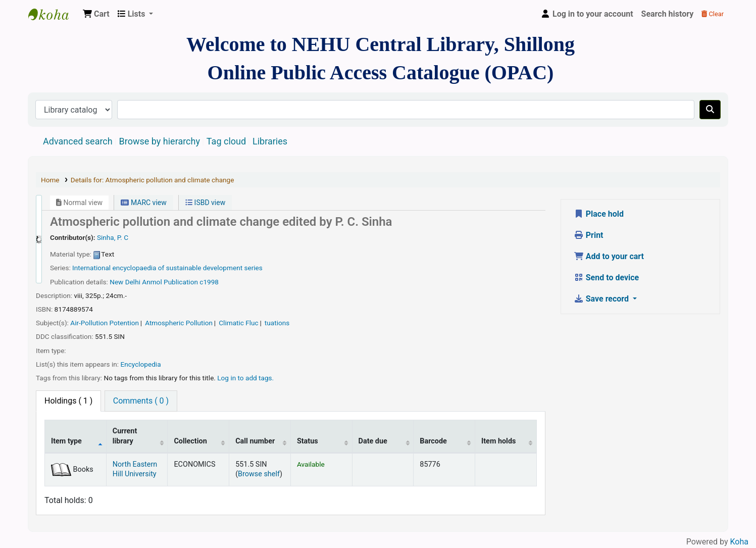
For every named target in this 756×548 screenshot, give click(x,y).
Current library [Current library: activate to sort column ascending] (125, 436)
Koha (739, 542)
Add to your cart (609, 256)
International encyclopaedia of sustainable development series (167, 268)
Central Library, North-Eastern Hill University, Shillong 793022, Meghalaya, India (54, 14)
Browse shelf (259, 474)
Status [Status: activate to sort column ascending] (308, 441)
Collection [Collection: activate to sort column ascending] (190, 441)
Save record (602, 299)
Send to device (607, 278)
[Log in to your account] (587, 14)
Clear (713, 14)
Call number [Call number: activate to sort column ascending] (255, 441)
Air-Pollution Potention (105, 323)
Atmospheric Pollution (179, 323)
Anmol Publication (170, 282)
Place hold (599, 214)
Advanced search (78, 141)
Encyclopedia (140, 364)
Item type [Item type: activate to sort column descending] (66, 441)
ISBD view (205, 203)
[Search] (710, 110)
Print (589, 235)
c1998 (209, 282)
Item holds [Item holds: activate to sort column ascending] (498, 441)
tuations (277, 323)
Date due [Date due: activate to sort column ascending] (373, 441)
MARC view (143, 203)
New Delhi (125, 282)
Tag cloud (226, 141)
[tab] (141, 401)
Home (50, 180)
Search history (668, 14)
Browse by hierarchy (160, 141)
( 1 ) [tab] (68, 401)
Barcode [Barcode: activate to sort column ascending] (433, 441)
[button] (96, 14)
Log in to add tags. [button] (245, 378)
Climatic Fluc (238, 323)
